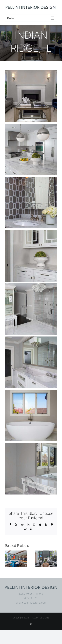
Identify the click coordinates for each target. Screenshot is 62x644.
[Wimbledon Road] (16, 552)
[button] (7, 559)
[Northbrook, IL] (46, 552)
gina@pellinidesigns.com (31, 603)
